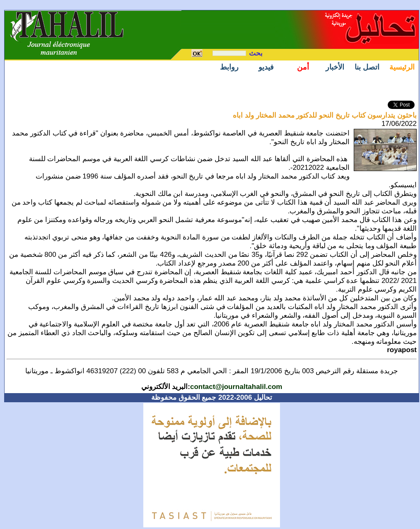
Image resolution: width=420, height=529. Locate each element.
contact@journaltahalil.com (236, 387)
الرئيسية (402, 67)
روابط (229, 67)
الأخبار (335, 67)
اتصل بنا (367, 67)
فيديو (266, 67)
